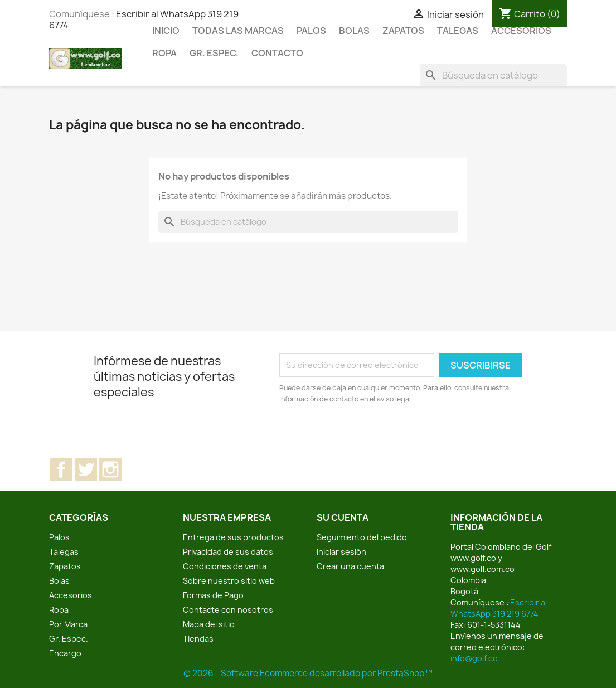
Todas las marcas (238, 31)
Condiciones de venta (225, 566)
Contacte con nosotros (228, 610)
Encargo (65, 653)
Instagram (110, 469)
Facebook (61, 469)
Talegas (458, 31)
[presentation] (372, 435)
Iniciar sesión (341, 552)
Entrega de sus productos (233, 537)
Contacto (277, 53)
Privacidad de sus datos (228, 552)
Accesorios (521, 31)
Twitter (86, 469)
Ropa (164, 53)
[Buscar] (493, 75)
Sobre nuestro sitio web (229, 581)
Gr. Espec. (214, 53)
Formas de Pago (213, 595)
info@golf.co (474, 658)
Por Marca (68, 624)
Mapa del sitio (209, 624)
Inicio (166, 31)
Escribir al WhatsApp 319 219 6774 (499, 608)
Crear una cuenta (350, 566)
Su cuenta (343, 517)
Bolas (354, 31)
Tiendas (198, 639)
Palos (311, 31)
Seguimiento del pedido (362, 537)
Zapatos (403, 31)
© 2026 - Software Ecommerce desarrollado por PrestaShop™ (308, 673)
